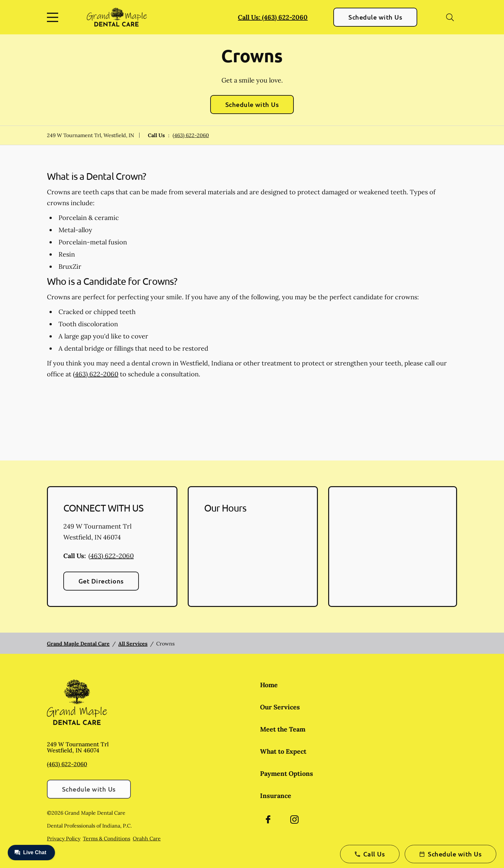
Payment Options (287, 773)
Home (269, 685)
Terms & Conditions (107, 838)
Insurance (276, 796)
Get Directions (101, 581)
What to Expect (283, 751)
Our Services (280, 707)
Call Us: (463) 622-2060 (273, 17)
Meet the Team (283, 729)
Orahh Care (147, 838)
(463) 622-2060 (191, 135)
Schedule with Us (375, 17)
